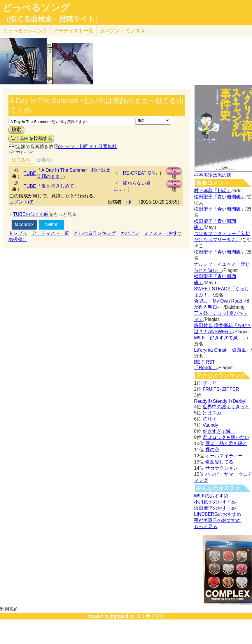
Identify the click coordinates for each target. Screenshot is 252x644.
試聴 (174, 171)
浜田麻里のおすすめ (215, 508)
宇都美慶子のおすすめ (217, 520)
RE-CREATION (139, 173)
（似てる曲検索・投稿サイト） (52, 19)
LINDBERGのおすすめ (218, 514)
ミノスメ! (136, 31)
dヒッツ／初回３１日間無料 (87, 146)
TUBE (30, 173)
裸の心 (212, 450)
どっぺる (25, 31)
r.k (129, 202)
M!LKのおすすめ (211, 496)
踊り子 (210, 419)
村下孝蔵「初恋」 (213, 191)
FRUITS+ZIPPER (221, 389)
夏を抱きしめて (58, 186)
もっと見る (206, 526)
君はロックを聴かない (226, 437)
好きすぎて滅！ (219, 431)
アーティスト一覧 (50, 233)
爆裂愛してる (219, 462)
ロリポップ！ (150, 616)
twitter (51, 224)
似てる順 (21, 160)
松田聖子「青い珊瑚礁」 (220, 197)
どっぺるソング (36, 8)
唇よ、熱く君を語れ (226, 443)
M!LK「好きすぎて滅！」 (220, 338)
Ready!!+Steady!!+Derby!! (221, 401)
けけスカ (212, 413)
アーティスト (73, 31)
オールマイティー (224, 456)
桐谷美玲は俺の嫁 (213, 175)
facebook (24, 224)
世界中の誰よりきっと (226, 407)
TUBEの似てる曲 (31, 214)
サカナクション (222, 468)
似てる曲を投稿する (31, 138)
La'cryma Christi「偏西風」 (222, 350)
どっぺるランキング (95, 233)
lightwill (120, 616)
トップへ (18, 233)
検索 (16, 130)
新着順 (44, 160)
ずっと (210, 383)
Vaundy (210, 425)
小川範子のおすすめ (215, 502)
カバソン (109, 31)
